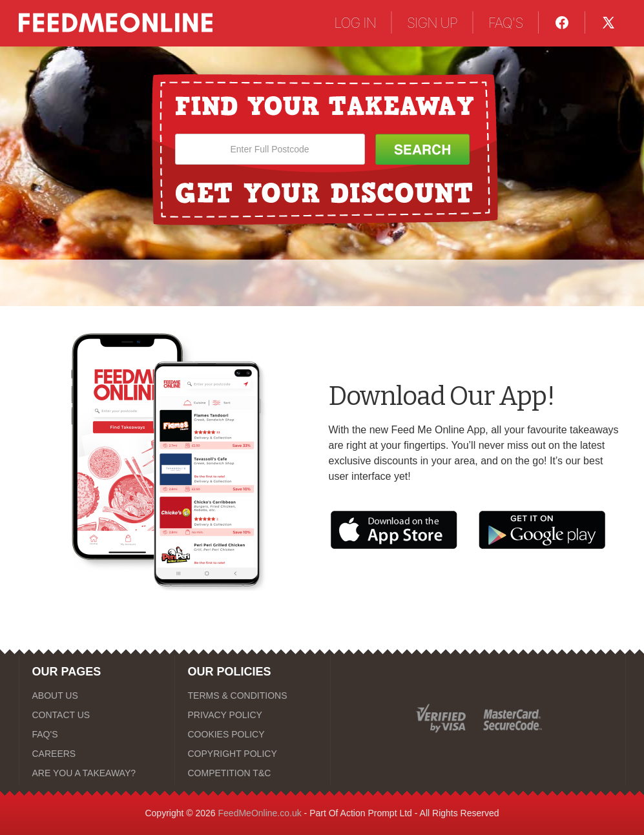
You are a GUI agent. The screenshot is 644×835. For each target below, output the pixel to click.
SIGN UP (432, 23)
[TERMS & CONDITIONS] (253, 696)
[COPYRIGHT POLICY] (253, 754)
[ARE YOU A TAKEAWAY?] (97, 773)
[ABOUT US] (97, 696)
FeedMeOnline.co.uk (260, 813)
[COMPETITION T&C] (253, 773)
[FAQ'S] (97, 734)
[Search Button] (422, 149)
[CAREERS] (97, 754)
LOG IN (355, 23)
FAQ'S (506, 23)
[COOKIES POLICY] (253, 734)
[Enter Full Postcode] (270, 149)
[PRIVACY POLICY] (253, 715)
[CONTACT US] (97, 715)
